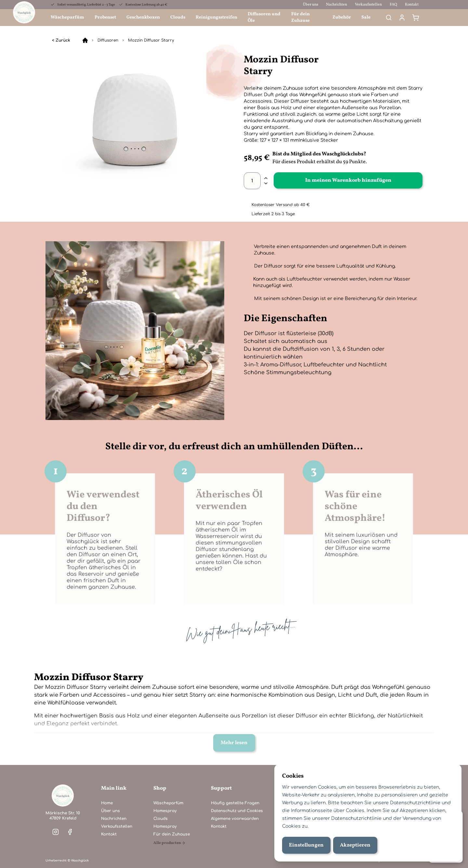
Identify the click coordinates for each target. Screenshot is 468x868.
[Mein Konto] (402, 18)
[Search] (389, 18)
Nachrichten (337, 5)
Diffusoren (108, 40)
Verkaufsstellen (368, 5)
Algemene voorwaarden (235, 819)
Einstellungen (306, 845)
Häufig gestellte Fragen (235, 803)
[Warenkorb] (416, 18)
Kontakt (412, 5)
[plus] (266, 178)
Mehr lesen (234, 743)
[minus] (266, 183)
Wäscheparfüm (67, 17)
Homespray (165, 811)
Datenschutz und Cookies (237, 811)
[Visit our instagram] (56, 832)
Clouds (178, 17)
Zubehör (342, 17)
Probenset (105, 17)
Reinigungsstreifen (216, 17)
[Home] (85, 40)
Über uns (311, 5)
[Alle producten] (172, 843)
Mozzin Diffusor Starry (151, 40)
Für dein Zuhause (300, 17)
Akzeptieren (355, 845)
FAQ (393, 5)
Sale (366, 17)
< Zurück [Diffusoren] (61, 40)
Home (107, 803)
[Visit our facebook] (70, 832)
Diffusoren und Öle (264, 17)
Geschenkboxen (143, 17)
